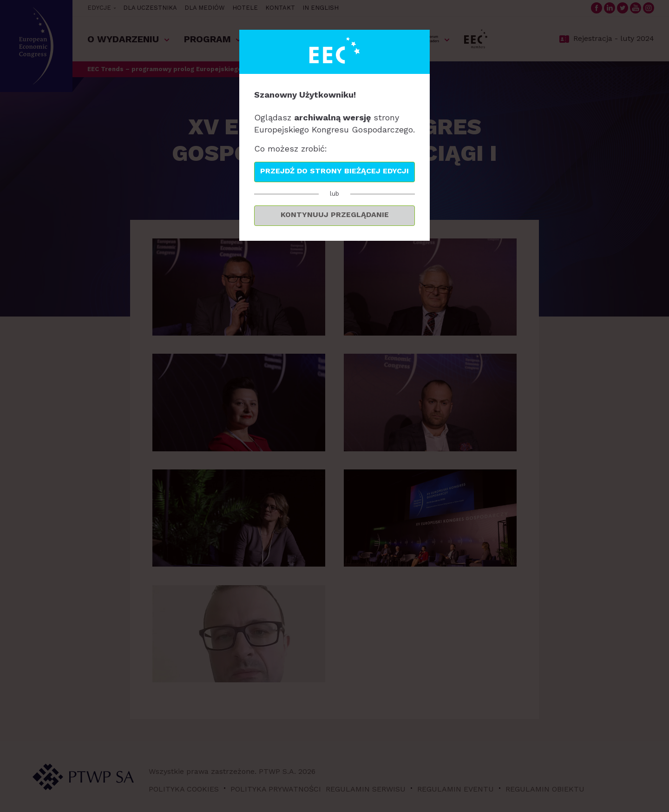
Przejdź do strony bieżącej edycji (334, 171)
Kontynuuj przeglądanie (335, 215)
